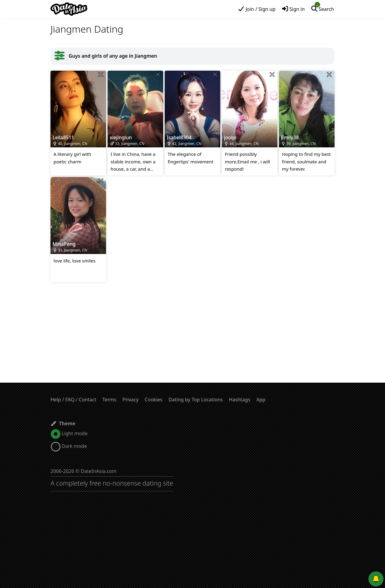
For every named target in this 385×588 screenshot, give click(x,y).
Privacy (130, 400)
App (261, 400)
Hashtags (239, 400)
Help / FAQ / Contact (73, 400)
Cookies (154, 400)
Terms (109, 400)
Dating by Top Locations (196, 400)
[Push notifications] (376, 579)
